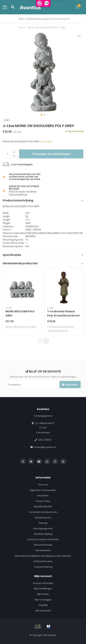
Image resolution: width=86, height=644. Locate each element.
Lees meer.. (46, 141)
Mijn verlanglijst (43, 600)
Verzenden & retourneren (43, 512)
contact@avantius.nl (45, 447)
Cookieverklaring (43, 567)
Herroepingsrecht (43, 528)
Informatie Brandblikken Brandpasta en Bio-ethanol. (43, 556)
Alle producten (43, 610)
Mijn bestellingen (43, 588)
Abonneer (70, 385)
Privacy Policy (43, 501)
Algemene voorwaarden (43, 490)
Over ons (43, 485)
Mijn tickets (43, 594)
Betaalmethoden (43, 506)
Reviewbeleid (43, 550)
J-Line (6, 120)
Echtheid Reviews (43, 561)
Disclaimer (43, 495)
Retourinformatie (43, 545)
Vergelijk (43, 605)
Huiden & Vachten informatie (43, 539)
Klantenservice (43, 517)
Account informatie (43, 583)
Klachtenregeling (43, 534)
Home (22, 28)
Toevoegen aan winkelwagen (51, 154)
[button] (41, 115)
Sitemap (43, 523)
